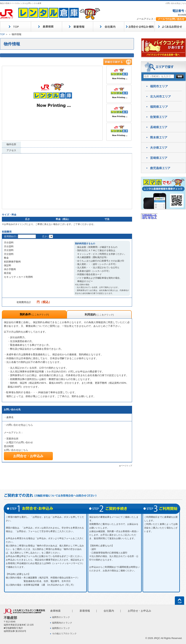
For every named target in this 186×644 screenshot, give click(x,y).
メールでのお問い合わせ (171, 19)
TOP (2, 34)
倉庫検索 (55, 611)
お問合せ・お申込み (28, 456)
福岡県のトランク (61, 628)
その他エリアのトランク (64, 634)
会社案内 (109, 611)
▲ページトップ (126, 466)
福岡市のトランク (61, 617)
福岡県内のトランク (62, 623)
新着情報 (85, 611)
